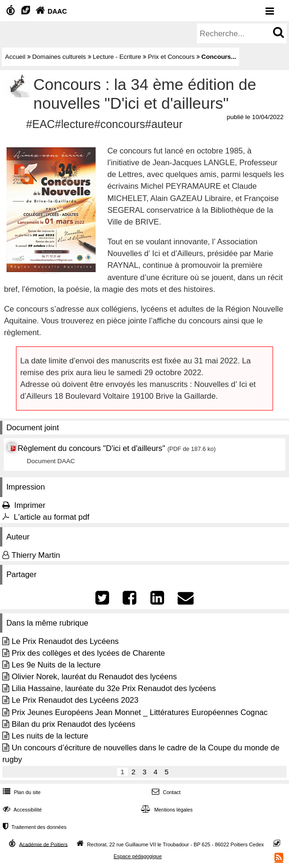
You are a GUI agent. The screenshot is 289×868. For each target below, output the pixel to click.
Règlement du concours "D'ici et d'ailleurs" (91, 448)
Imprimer (30, 505)
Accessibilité (21, 810)
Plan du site (21, 792)
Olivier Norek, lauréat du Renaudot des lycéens (94, 677)
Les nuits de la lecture (50, 736)
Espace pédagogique (138, 856)
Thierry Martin (36, 555)
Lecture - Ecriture (117, 57)
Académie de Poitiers (43, 844)
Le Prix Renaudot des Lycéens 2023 (75, 700)
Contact (165, 792)
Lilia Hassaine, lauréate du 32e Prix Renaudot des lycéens (114, 688)
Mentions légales (166, 810)
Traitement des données (34, 827)
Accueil (15, 57)
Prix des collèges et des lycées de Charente (88, 653)
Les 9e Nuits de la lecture (56, 665)
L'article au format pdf (51, 517)
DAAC (50, 11)
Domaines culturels (59, 57)
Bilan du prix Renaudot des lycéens (74, 724)
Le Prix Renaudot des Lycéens (65, 641)
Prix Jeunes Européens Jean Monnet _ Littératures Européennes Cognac (140, 712)
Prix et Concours (171, 57)
